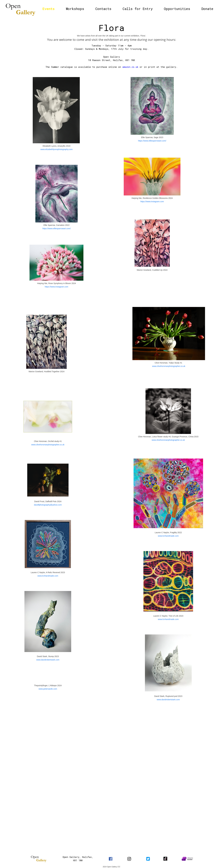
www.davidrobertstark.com (48, 660)
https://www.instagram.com (57, 287)
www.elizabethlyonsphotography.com (57, 149)
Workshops (75, 9)
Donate (207, 9)
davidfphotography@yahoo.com (48, 505)
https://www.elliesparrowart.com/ (57, 228)
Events (49, 9)
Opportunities (177, 9)
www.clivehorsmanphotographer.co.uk (48, 445)
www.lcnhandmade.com (48, 576)
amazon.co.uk (130, 67)
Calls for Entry (138, 9)
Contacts (103, 9)
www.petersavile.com (48, 689)
